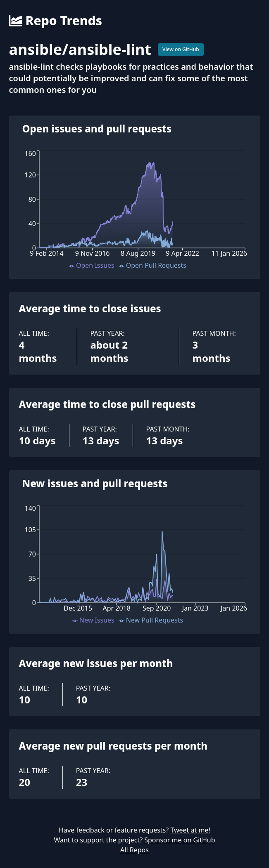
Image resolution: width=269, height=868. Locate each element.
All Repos (134, 850)
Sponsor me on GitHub (180, 840)
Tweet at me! (190, 830)
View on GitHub (181, 49)
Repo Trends (56, 21)
